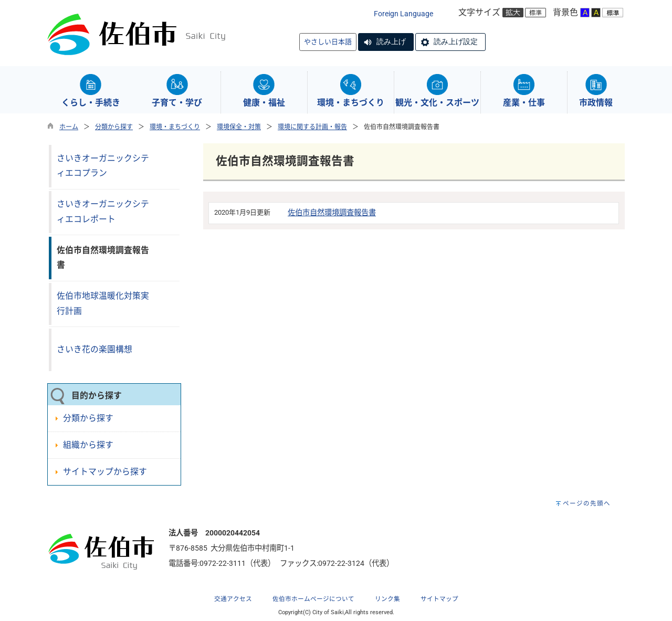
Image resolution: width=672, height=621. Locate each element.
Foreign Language (403, 14)
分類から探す (114, 127)
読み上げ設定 (456, 41)
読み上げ (391, 41)
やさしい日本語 (328, 42)
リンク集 (387, 599)
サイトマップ (439, 599)
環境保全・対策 (239, 127)
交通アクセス (233, 599)
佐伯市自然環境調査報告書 (332, 213)
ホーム (69, 127)
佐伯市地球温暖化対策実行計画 (103, 303)
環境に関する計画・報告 (312, 127)
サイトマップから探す (105, 472)
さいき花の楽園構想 (94, 349)
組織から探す (88, 445)
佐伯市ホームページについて (313, 599)
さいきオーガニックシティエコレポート (103, 212)
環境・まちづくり (175, 127)
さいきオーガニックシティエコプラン (103, 166)
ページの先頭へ (587, 503)
